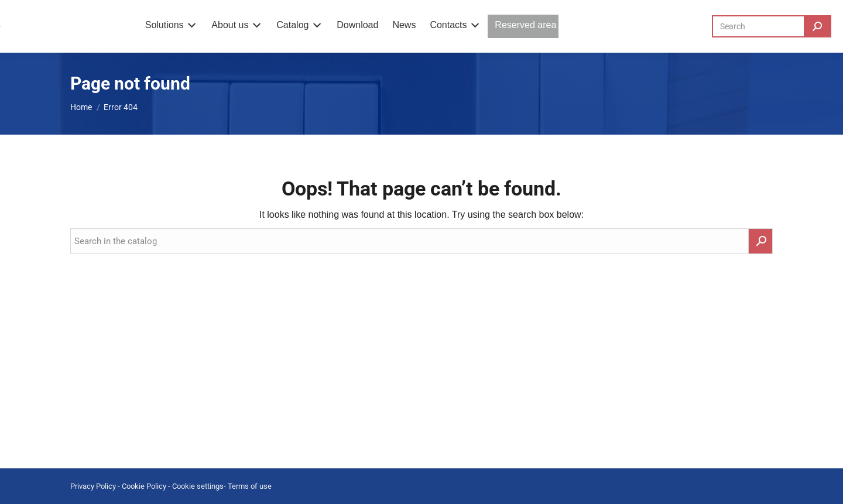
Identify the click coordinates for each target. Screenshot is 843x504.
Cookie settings (198, 486)
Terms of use (250, 486)
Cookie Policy (144, 486)
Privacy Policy (93, 486)
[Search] (772, 26)
